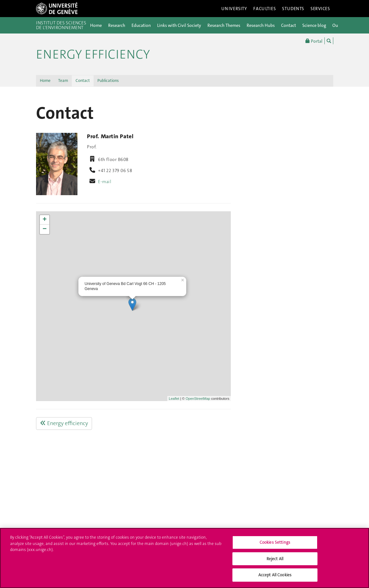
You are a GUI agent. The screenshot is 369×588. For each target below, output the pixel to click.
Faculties (264, 9)
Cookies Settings (275, 542)
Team (63, 80)
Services (320, 9)
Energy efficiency (93, 54)
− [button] (44, 229)
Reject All (275, 559)
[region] (184, 558)
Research (117, 25)
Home (96, 25)
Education (141, 25)
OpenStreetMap (198, 399)
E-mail (105, 182)
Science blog (314, 25)
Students (293, 9)
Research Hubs (261, 25)
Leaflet (174, 399)
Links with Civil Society (179, 25)
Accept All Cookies (275, 575)
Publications (108, 80)
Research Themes (224, 25)
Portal (314, 41)
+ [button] (44, 220)
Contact (289, 25)
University (234, 9)
